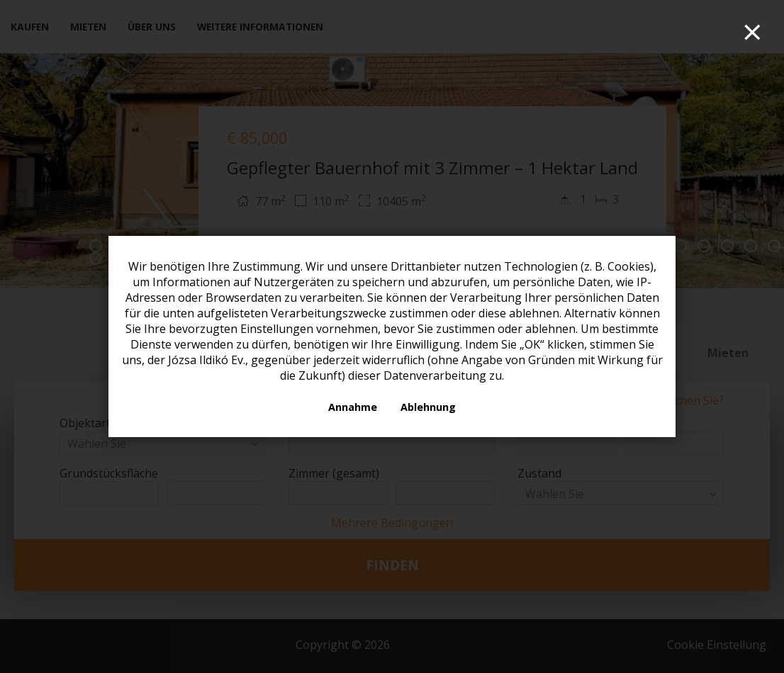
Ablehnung (428, 407)
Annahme (353, 407)
